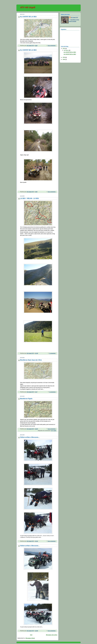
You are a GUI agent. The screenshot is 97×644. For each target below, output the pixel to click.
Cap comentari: (52, 46)
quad (55, 431)
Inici (31, 635)
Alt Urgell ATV (74, 17)
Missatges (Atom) (30, 638)
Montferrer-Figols (26, 399)
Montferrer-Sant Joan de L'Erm (31, 360)
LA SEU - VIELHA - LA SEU (30, 198)
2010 (64, 49)
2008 (64, 59)
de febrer (66, 50)
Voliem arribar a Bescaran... (30, 437)
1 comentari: (53, 353)
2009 (64, 57)
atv (52, 431)
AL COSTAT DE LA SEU (28, 17)
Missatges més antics (52, 635)
